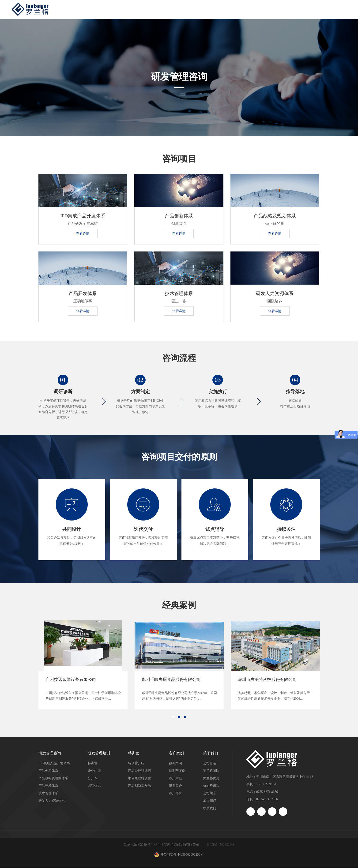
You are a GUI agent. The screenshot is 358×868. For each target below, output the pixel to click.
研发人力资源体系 (275, 294)
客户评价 (175, 793)
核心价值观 (211, 786)
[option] (83, 665)
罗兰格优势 (211, 778)
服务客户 (175, 786)
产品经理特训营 (139, 771)
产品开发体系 (83, 294)
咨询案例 (175, 763)
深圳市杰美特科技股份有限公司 (267, 680)
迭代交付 (143, 530)
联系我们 (210, 808)
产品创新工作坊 (139, 786)
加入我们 (210, 801)
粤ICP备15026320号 (220, 845)
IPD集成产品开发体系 (83, 216)
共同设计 (72, 530)
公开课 (93, 778)
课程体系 (94, 786)
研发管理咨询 (144, 9)
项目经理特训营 (139, 778)
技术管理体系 (179, 294)
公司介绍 (210, 763)
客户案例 (249, 9)
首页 (112, 9)
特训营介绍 (136, 763)
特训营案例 (177, 771)
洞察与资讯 (283, 9)
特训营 (218, 9)
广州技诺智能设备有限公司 (71, 680)
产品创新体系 (179, 216)
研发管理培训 (184, 9)
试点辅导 (215, 530)
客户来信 (175, 778)
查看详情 (83, 234)
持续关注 (286, 530)
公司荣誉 (210, 793)
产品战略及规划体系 (275, 216)
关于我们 (317, 9)
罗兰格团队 (211, 771)
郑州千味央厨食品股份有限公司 (171, 680)
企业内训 (94, 771)
